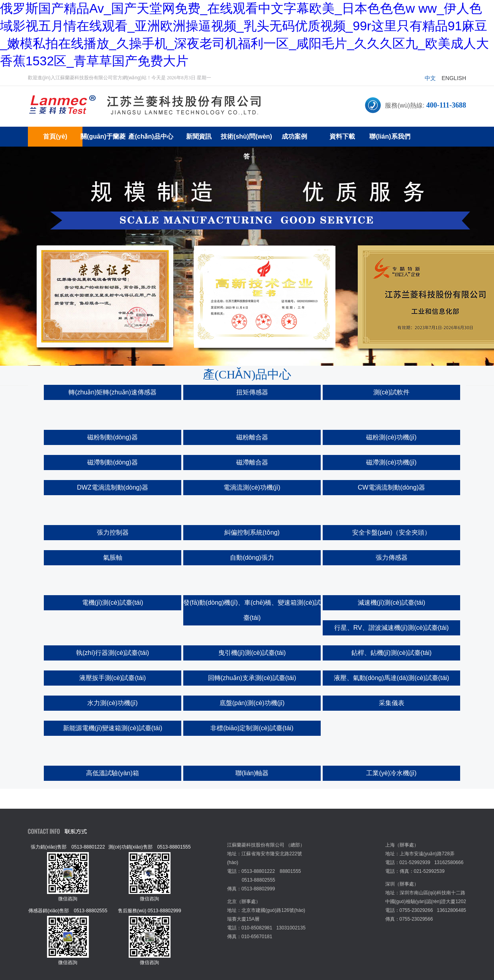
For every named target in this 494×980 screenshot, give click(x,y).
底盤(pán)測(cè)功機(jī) (252, 703)
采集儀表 (392, 703)
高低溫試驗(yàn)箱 (112, 773)
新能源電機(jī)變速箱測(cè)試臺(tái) (113, 728)
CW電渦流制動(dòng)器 (391, 487)
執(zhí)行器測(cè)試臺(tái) (113, 653)
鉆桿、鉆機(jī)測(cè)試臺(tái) (392, 653)
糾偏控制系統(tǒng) (252, 532)
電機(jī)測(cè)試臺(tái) (113, 603)
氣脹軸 (113, 558)
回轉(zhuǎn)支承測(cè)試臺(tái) (252, 678)
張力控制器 (113, 532)
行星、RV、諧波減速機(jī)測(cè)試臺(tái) (392, 628)
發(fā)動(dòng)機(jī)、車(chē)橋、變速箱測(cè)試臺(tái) (252, 610)
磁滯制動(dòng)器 (112, 462)
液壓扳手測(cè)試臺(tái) (113, 678)
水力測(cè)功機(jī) (112, 703)
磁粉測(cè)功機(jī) (391, 437)
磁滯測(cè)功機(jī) (391, 462)
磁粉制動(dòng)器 (112, 437)
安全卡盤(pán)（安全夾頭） (391, 532)
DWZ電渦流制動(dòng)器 (113, 487)
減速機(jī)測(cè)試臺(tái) (392, 603)
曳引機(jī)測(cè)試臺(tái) (252, 653)
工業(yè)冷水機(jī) (391, 773)
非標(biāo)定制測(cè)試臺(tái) (252, 728)
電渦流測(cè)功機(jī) (252, 487)
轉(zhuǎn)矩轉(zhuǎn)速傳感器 (113, 392)
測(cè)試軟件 (392, 392)
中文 (430, 78)
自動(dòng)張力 (252, 558)
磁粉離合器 (252, 437)
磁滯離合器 (252, 462)
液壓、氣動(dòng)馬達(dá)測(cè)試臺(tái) (392, 678)
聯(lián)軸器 (252, 773)
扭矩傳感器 (252, 392)
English (454, 78)
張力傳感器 (392, 558)
